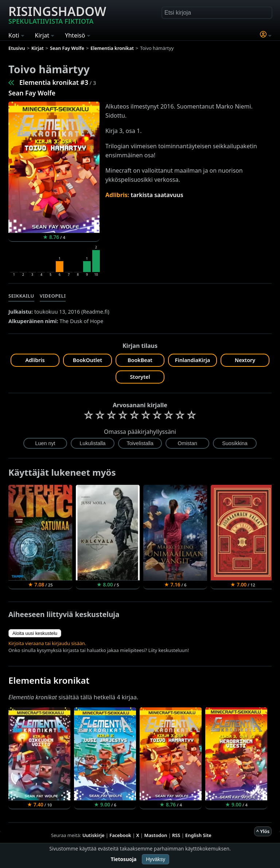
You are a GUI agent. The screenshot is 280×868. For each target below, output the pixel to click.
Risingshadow (57, 14)
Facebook (120, 835)
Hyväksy (155, 859)
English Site (198, 835)
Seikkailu (21, 296)
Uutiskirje (94, 835)
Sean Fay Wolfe (32, 93)
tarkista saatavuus (157, 195)
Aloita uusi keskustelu (35, 633)
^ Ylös (263, 831)
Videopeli (53, 296)
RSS (176, 835)
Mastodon (156, 835)
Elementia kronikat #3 (54, 82)
